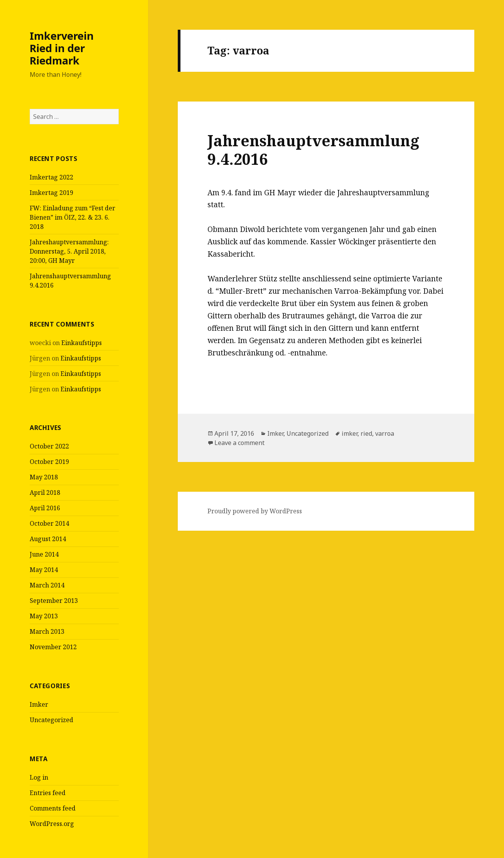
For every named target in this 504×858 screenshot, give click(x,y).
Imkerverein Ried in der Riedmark (62, 48)
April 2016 (45, 508)
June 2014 (44, 554)
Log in (39, 777)
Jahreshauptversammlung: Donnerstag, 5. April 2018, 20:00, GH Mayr (69, 251)
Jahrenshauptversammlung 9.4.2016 (313, 150)
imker (350, 433)
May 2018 (44, 477)
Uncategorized (51, 720)
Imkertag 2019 (51, 193)
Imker (39, 704)
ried (366, 433)
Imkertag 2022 (51, 177)
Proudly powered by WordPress (255, 511)
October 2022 (49, 446)
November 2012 (53, 647)
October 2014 (49, 523)
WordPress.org (52, 824)
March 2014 (47, 585)
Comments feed (53, 808)
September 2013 (54, 601)
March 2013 (47, 631)
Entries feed (48, 793)
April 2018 (45, 492)
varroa (385, 433)
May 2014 (44, 570)
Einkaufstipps (82, 343)
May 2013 (44, 616)
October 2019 (49, 462)
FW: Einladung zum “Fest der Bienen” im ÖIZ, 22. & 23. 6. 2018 (72, 217)
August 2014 (48, 539)
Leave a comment (239, 443)
